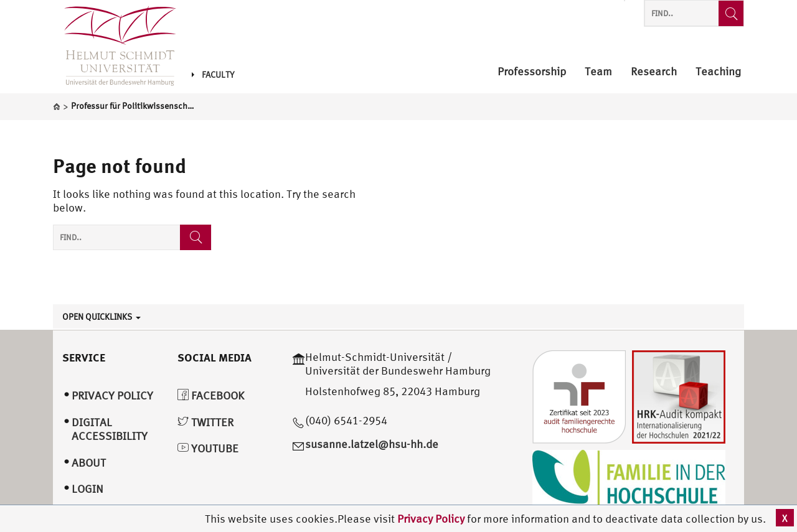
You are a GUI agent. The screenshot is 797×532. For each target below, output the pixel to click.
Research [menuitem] (654, 72)
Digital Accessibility (110, 429)
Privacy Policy (432, 519)
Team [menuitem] (598, 72)
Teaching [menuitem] (718, 72)
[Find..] (731, 13)
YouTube (208, 448)
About (89, 463)
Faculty (213, 75)
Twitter (205, 422)
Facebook (211, 395)
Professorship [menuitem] (532, 72)
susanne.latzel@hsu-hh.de (372, 444)
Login (87, 489)
